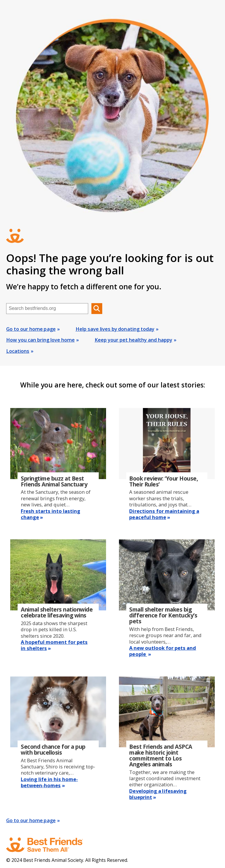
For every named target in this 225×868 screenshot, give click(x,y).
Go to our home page (31, 329)
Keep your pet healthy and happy (133, 340)
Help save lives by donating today (115, 329)
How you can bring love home (40, 340)
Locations (18, 351)
